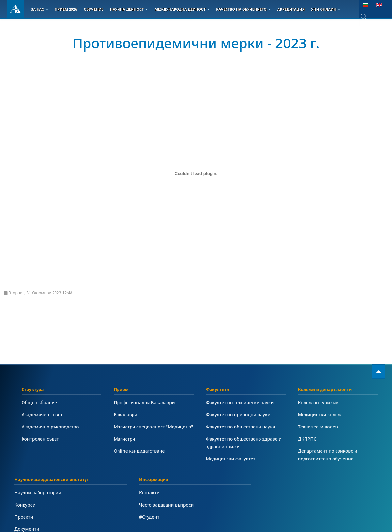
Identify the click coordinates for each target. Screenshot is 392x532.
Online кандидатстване (139, 451)
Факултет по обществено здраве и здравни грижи (244, 443)
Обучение (93, 9)
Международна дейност (182, 9)
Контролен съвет (40, 439)
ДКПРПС (307, 439)
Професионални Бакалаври (144, 403)
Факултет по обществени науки (241, 427)
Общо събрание (39, 403)
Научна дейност (129, 9)
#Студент (149, 517)
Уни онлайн (326, 9)
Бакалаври (125, 415)
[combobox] (368, 17)
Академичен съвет (42, 415)
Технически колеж (318, 427)
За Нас (40, 9)
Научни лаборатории (38, 493)
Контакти (149, 493)
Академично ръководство (50, 427)
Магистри (124, 439)
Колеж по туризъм (318, 403)
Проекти (24, 517)
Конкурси (25, 505)
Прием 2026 (66, 9)
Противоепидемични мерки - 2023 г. (196, 43)
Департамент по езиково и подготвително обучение (328, 455)
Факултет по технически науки (240, 403)
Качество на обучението (243, 9)
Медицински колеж (320, 415)
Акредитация (291, 9)
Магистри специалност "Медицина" (153, 427)
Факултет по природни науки (238, 415)
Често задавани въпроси (166, 505)
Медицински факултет (231, 459)
